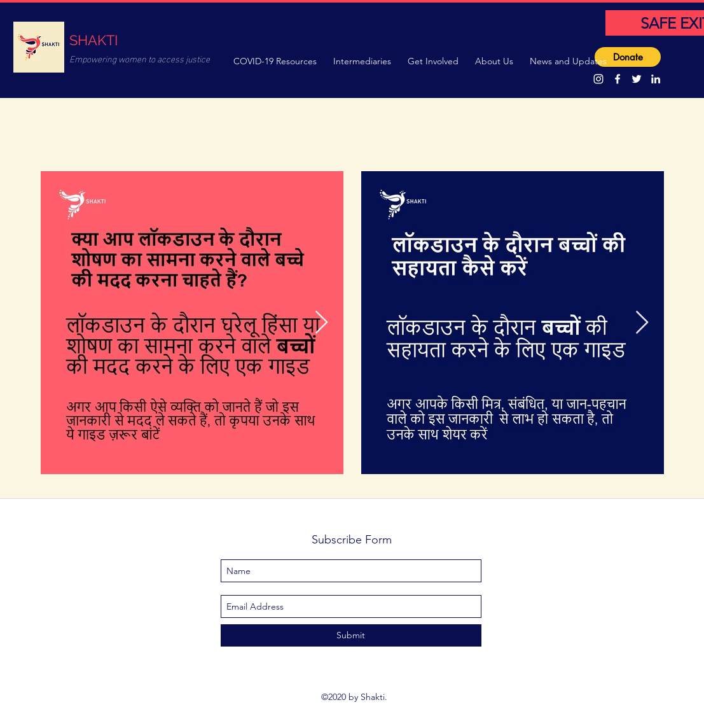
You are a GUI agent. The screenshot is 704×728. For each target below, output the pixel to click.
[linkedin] (656, 79)
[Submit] (351, 635)
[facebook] (618, 79)
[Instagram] (598, 79)
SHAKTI (93, 40)
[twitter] (637, 79)
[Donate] (628, 57)
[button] (277, 60)
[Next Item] (321, 323)
